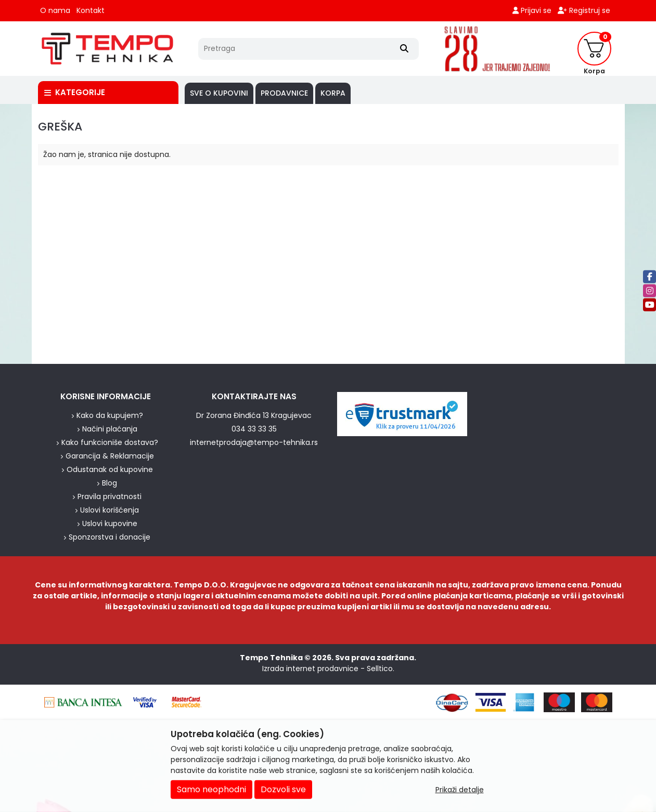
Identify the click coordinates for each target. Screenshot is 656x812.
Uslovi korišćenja (110, 510)
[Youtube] (649, 304)
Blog (110, 483)
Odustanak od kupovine (110, 469)
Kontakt (91, 10)
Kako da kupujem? (110, 415)
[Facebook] (649, 276)
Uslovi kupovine (110, 523)
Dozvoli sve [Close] (283, 789)
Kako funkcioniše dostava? (110, 442)
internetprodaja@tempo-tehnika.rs (254, 442)
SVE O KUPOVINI (219, 93)
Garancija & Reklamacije (110, 456)
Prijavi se (532, 10)
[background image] (16, 234)
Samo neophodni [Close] (211, 789)
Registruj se (584, 10)
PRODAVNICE (284, 93)
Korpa (333, 93)
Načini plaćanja (110, 429)
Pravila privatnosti (110, 496)
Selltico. (381, 669)
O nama (55, 10)
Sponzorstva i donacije (110, 537)
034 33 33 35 (254, 429)
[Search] (404, 49)
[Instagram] (649, 290)
